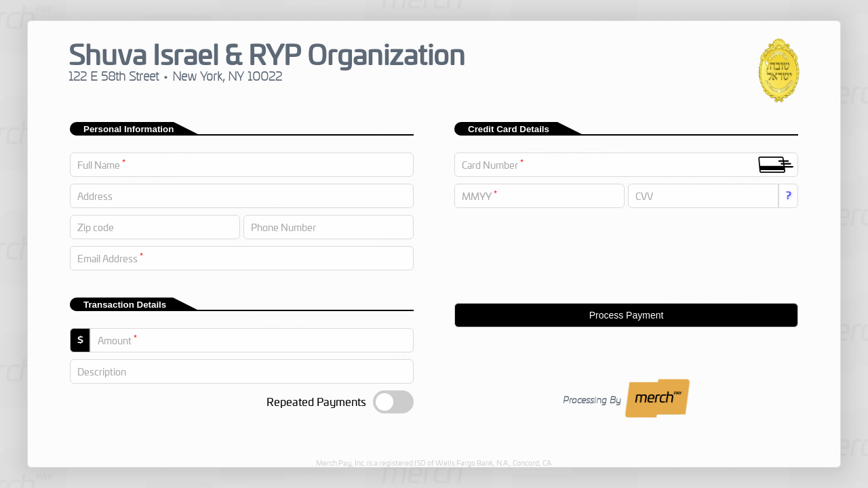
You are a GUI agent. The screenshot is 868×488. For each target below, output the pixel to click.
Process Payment (627, 315)
